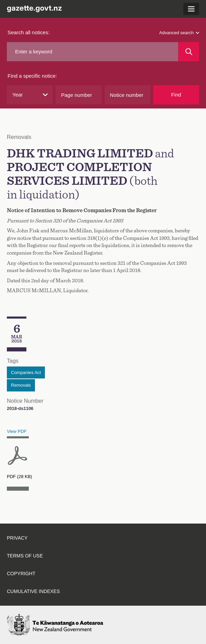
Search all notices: (29, 32)
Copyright (21, 574)
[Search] (189, 52)
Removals (21, 385)
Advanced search (179, 33)
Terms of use (25, 556)
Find (176, 95)
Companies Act (26, 372)
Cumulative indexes (33, 591)
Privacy (17, 538)
